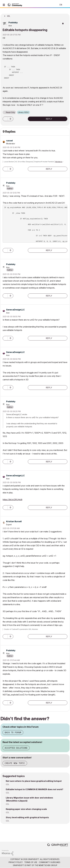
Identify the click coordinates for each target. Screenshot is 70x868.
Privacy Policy (16, 862)
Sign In (66, 5)
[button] (5, 119)
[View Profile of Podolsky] (13, 23)
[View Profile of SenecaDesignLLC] (15, 310)
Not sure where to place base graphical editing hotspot (34, 781)
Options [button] (66, 15)
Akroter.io (59, 162)
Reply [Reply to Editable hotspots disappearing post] (49, 119)
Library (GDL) (23, 112)
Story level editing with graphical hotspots (27, 817)
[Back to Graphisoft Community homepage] (15, 5)
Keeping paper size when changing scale (26, 809)
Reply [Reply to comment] (49, 169)
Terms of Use (31, 862)
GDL (8, 784)
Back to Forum (13, 732)
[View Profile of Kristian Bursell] (14, 521)
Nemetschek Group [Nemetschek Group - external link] (48, 865)
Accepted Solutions (16, 748)
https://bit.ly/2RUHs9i (12, 500)
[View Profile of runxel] (9, 141)
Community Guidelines (50, 862)
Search (52, 5)
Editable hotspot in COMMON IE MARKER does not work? (34, 789)
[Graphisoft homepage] (58, 845)
